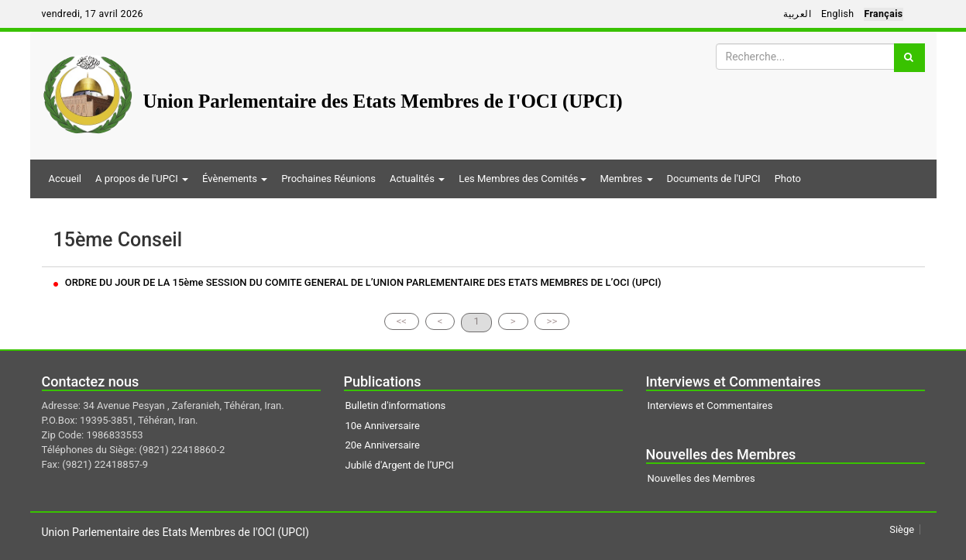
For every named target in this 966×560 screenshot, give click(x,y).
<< (402, 321)
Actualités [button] (417, 179)
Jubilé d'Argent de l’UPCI (400, 465)
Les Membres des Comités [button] (522, 179)
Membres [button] (627, 179)
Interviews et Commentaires (710, 405)
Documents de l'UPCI (714, 179)
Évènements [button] (235, 179)
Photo (788, 179)
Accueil (65, 179)
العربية (797, 14)
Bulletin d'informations (396, 405)
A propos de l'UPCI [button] (142, 179)
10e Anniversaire (383, 426)
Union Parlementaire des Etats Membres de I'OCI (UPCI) (383, 101)
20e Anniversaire (383, 445)
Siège (902, 529)
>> (552, 321)
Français (883, 14)
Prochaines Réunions (328, 179)
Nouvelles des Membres (701, 478)
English (838, 14)
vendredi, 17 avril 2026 (93, 14)
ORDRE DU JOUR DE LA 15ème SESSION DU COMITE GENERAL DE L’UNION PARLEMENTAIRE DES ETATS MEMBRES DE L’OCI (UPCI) (358, 282)
